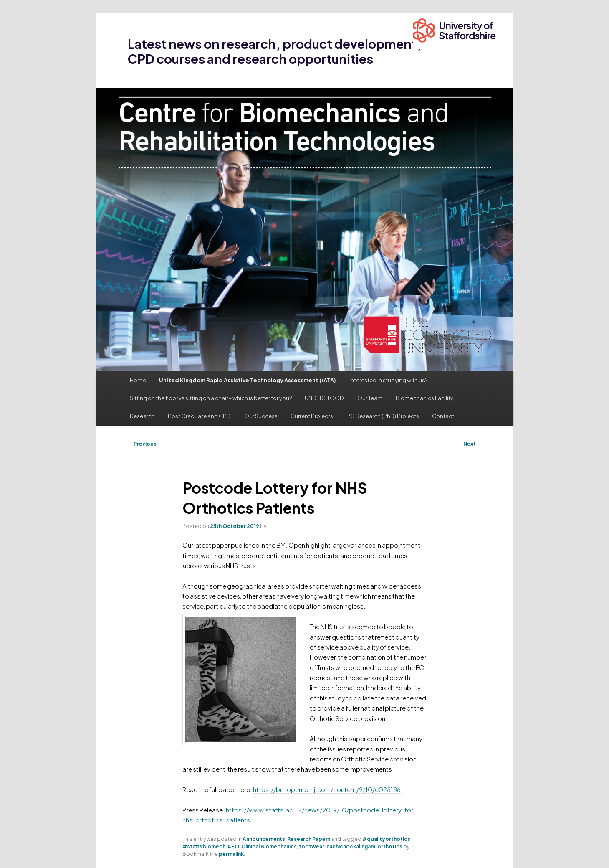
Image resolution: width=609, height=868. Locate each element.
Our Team (370, 398)
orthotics (390, 846)
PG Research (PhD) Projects (383, 416)
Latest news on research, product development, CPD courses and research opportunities (275, 51)
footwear (312, 846)
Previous (142, 444)
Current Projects (312, 416)
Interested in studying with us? (388, 380)
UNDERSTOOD (324, 398)
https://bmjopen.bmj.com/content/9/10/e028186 (327, 789)
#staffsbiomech (204, 846)
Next (473, 444)
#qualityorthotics (386, 839)
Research (142, 416)
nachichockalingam (351, 846)
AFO (233, 846)
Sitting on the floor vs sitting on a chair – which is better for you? (211, 398)
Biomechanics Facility (425, 398)
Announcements (264, 839)
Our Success (261, 416)
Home (138, 380)
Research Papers (309, 839)
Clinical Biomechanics (269, 846)
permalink (231, 854)
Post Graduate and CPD (199, 416)
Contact (443, 416)
